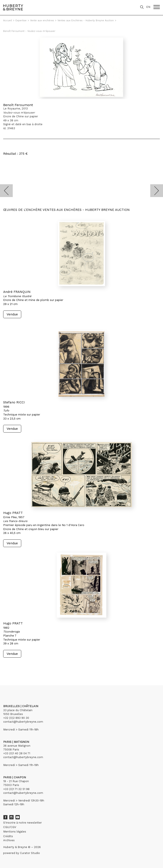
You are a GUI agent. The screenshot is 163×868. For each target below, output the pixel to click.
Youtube (18, 817)
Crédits (8, 836)
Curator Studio (30, 853)
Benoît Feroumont (18, 105)
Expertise (21, 21)
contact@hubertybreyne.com (23, 722)
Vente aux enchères (42, 21)
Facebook (5, 817)
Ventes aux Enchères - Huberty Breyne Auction (86, 21)
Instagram (11, 817)
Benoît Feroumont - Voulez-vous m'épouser (29, 31)
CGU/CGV (10, 827)
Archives (9, 840)
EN (148, 7)
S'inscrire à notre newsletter (22, 823)
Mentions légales (15, 832)
